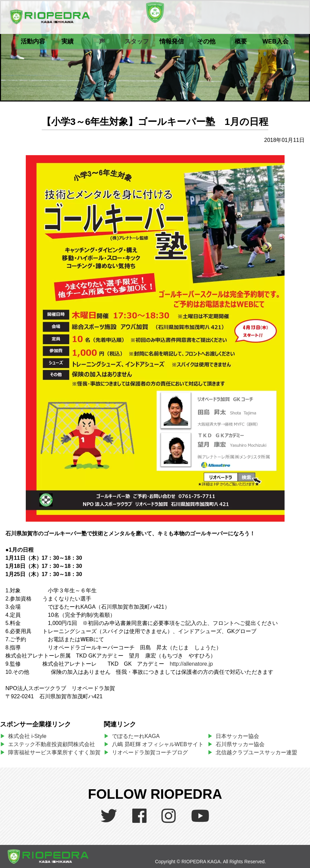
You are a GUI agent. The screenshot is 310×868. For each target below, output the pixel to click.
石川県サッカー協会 (240, 744)
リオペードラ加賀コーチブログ (150, 752)
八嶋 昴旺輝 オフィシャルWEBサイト (159, 744)
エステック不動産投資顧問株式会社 (52, 744)
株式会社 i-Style (27, 736)
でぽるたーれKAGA (136, 736)
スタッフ (137, 41)
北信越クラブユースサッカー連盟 (256, 752)
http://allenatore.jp (191, 664)
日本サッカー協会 (237, 736)
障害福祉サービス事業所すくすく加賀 (54, 752)
